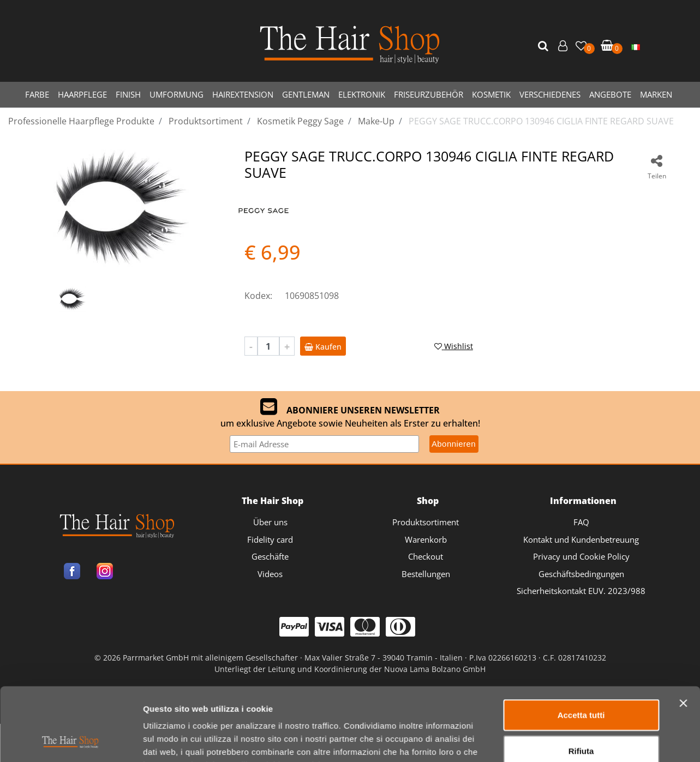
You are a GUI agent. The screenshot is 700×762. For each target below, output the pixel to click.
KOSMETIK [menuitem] (491, 94)
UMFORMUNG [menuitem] (177, 94)
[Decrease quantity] (251, 346)
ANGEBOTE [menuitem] (610, 94)
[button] (545, 46)
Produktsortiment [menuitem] (426, 522)
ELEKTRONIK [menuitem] (362, 94)
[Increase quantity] (287, 346)
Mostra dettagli (574, 656)
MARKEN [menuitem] (656, 94)
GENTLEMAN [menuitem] (306, 94)
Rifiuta (581, 598)
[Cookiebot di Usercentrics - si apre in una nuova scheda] (71, 657)
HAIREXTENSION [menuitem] (243, 94)
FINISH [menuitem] (128, 94)
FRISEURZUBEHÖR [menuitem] (429, 94)
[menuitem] (636, 46)
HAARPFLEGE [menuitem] (82, 94)
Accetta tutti (581, 562)
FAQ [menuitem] (581, 522)
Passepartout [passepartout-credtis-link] (397, 717)
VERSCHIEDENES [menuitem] (550, 94)
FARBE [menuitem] (37, 94)
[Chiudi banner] (683, 550)
